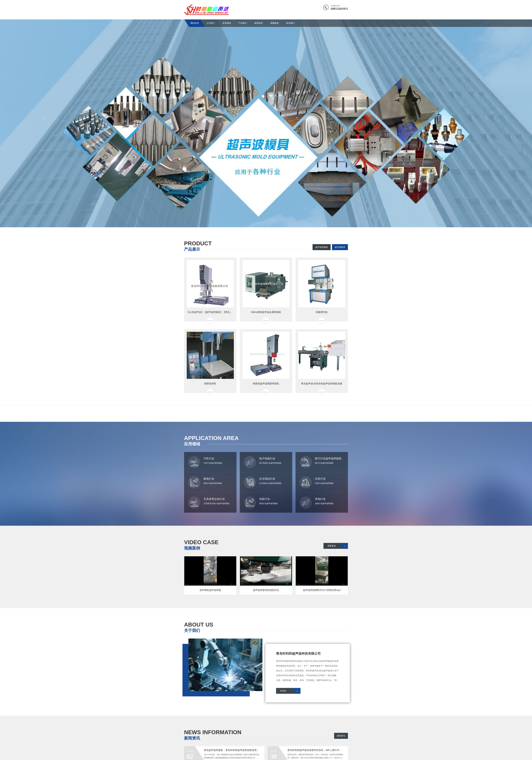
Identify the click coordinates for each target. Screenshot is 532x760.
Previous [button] (45, 120)
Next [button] (487, 120)
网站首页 (195, 23)
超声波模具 (340, 247)
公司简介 (211, 23)
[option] (266, 120)
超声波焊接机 (322, 247)
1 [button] (262, 223)
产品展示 (243, 23)
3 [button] (270, 223)
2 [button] (266, 223)
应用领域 (227, 23)
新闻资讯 (259, 23)
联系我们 (290, 23)
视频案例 (275, 23)
